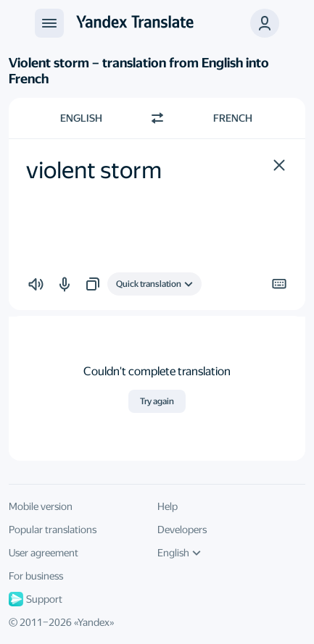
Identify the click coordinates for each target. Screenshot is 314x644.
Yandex (94, 622)
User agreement (44, 553)
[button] (279, 165)
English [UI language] (179, 553)
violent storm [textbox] (94, 170)
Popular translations (53, 530)
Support (36, 599)
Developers (182, 530)
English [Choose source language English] (81, 118)
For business (36, 576)
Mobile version (41, 506)
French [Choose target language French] (233, 118)
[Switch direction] (157, 118)
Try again (157, 401)
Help (168, 506)
